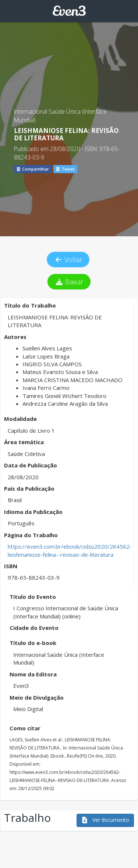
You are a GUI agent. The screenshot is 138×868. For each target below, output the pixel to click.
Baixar (69, 282)
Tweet (65, 169)
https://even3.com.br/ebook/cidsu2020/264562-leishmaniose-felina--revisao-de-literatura (70, 550)
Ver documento (105, 820)
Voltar (68, 260)
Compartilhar (33, 169)
